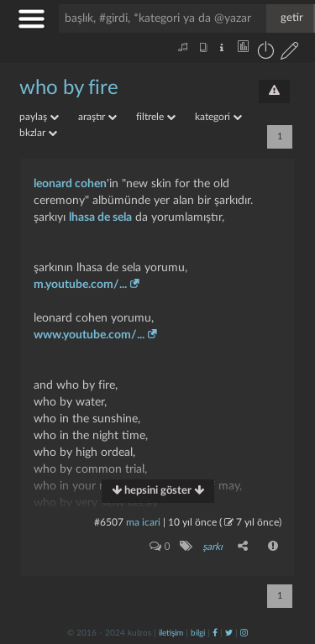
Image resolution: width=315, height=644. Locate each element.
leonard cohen (70, 184)
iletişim (171, 633)
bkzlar (38, 133)
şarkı (213, 547)
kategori (218, 117)
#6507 (109, 522)
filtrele (156, 117)
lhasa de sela (100, 217)
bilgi (198, 633)
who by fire (69, 88)
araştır (97, 117)
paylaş (39, 117)
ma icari (143, 522)
